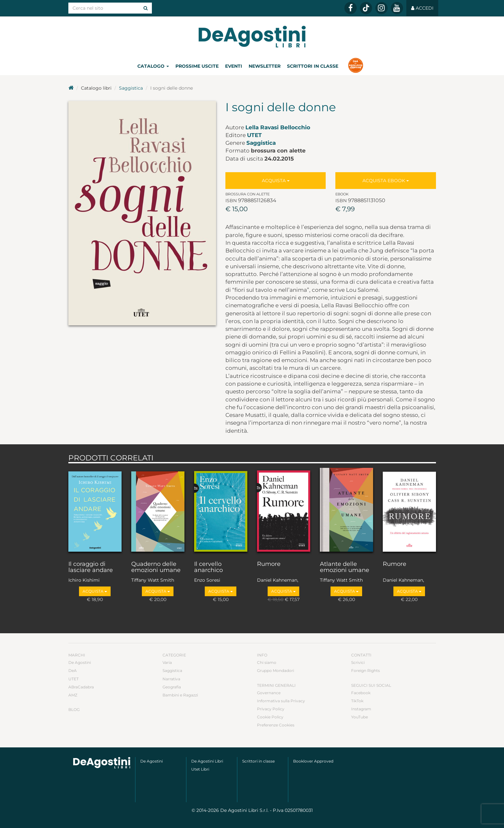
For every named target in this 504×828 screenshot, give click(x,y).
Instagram (361, 709)
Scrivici (358, 662)
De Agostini (80, 662)
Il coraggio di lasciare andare (91, 567)
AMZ (73, 695)
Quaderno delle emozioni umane (156, 567)
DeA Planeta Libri (252, 37)
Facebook (361, 693)
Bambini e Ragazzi (180, 695)
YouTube (360, 717)
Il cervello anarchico (208, 567)
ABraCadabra (81, 687)
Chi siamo (267, 662)
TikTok (357, 701)
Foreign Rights (366, 670)
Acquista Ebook (386, 181)
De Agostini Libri (207, 761)
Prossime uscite (197, 66)
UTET (254, 135)
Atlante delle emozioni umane (345, 567)
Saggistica (131, 88)
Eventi (234, 66)
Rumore (269, 564)
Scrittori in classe (313, 66)
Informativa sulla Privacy (281, 701)
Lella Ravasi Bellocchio (278, 127)
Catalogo (153, 66)
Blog (74, 710)
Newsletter (265, 66)
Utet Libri (200, 769)
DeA (73, 670)
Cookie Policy (270, 717)
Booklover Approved (313, 761)
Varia (167, 662)
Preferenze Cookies (276, 725)
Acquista (276, 181)
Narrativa (171, 679)
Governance (269, 693)
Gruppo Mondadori (276, 670)
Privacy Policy (271, 709)
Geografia (172, 687)
